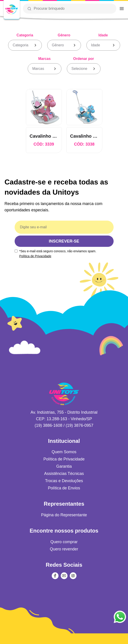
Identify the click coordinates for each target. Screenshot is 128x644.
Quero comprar (64, 542)
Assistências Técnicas (64, 474)
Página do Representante (64, 515)
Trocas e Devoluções (64, 481)
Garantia (64, 466)
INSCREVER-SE (64, 241)
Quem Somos (64, 452)
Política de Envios (64, 488)
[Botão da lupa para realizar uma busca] (29, 9)
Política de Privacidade (35, 256)
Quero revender (64, 549)
